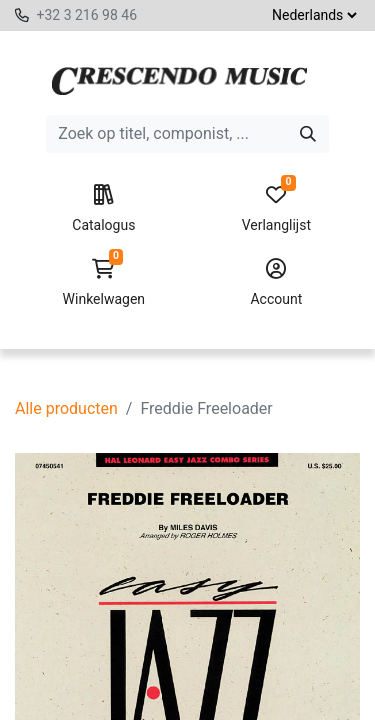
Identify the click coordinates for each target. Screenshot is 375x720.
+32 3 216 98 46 (86, 15)
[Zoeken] (308, 134)
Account (276, 283)
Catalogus (103, 209)
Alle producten (66, 408)
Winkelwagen (103, 283)
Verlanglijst (276, 209)
